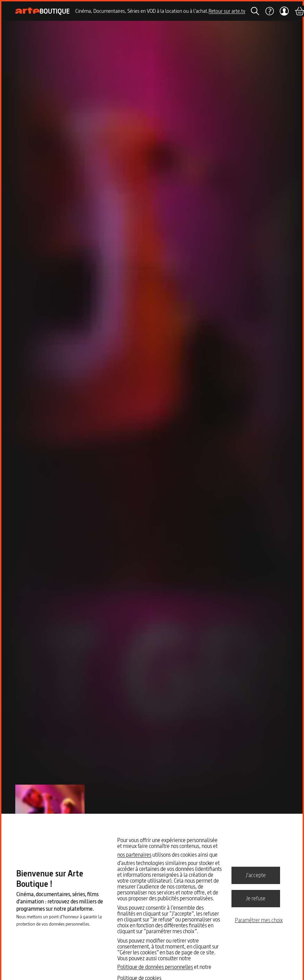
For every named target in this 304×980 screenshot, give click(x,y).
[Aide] (269, 11)
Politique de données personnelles (155, 967)
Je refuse (256, 898)
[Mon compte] (284, 11)
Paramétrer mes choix (259, 920)
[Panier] (299, 11)
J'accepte (256, 875)
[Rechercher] (255, 11)
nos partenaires (134, 855)
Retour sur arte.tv (227, 11)
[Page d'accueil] (43, 11)
